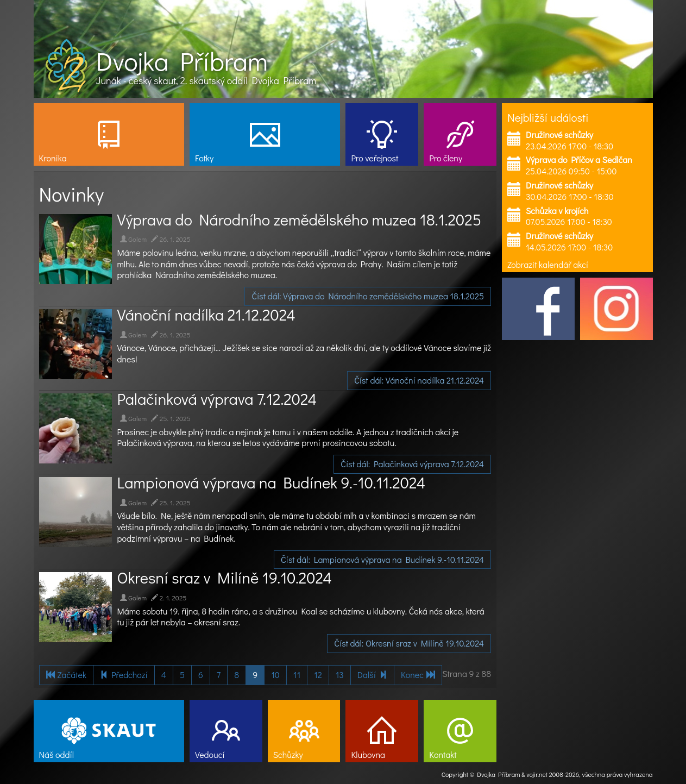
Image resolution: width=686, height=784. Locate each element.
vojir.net (537, 774)
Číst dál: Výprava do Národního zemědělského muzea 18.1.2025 (368, 296)
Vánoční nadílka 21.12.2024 (206, 315)
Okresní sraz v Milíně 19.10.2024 (225, 578)
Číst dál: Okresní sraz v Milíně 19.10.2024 (409, 643)
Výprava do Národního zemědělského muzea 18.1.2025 (300, 219)
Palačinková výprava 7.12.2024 (217, 399)
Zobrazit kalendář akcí (548, 264)
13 (340, 675)
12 (318, 675)
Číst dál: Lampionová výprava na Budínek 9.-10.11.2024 (382, 559)
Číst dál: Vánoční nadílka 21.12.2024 (419, 380)
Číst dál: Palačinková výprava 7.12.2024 (412, 464)
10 (275, 675)
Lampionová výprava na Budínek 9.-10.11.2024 (272, 482)
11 (297, 675)
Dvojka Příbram (182, 61)
